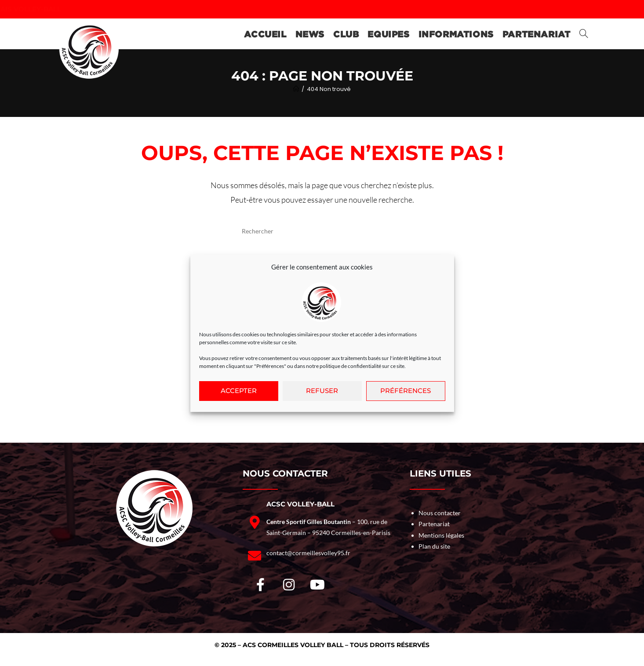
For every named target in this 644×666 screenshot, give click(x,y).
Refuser (322, 394)
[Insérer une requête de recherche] (322, 231)
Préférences (406, 394)
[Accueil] (296, 89)
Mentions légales (441, 535)
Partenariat (434, 524)
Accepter (239, 394)
